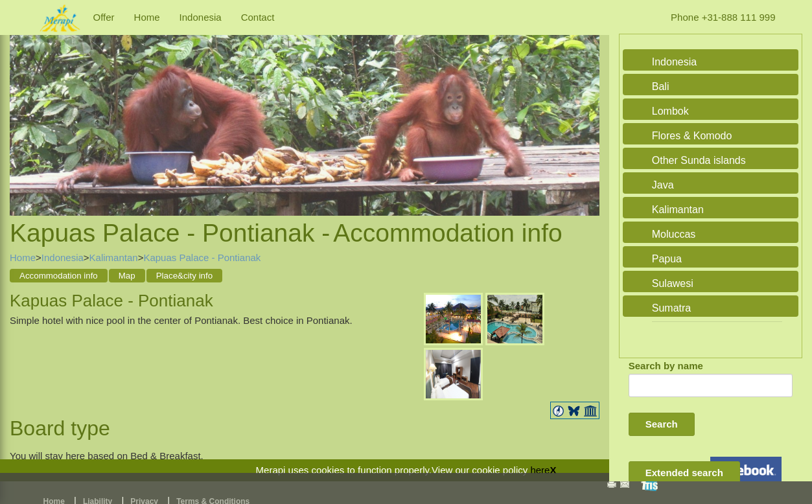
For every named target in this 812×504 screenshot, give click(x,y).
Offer (104, 17)
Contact (258, 17)
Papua (667, 259)
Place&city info (184, 276)
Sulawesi (673, 283)
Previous (23, 111)
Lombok (670, 111)
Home (147, 17)
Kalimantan (114, 258)
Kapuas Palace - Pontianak (202, 258)
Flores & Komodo (692, 136)
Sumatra (671, 308)
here (540, 470)
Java (663, 185)
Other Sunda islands (699, 160)
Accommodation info (59, 276)
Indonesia (201, 17)
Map (127, 276)
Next (586, 111)
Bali (661, 86)
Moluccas (674, 234)
